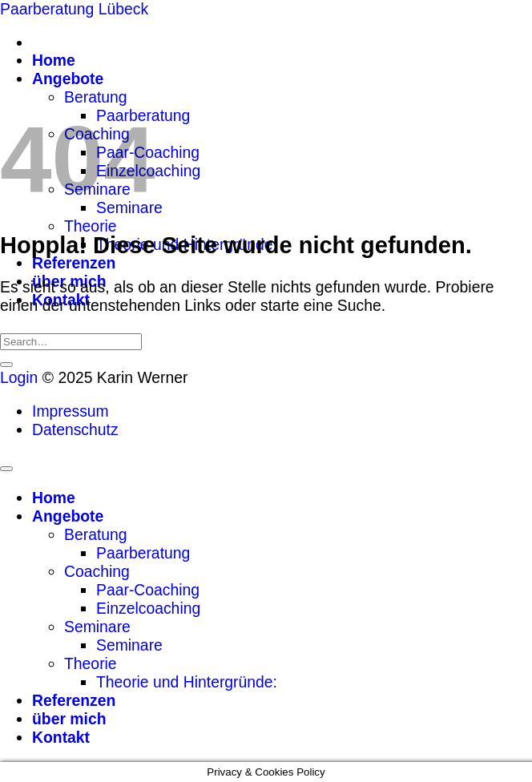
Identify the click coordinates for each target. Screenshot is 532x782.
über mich (69, 719)
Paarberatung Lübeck (74, 9)
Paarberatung (143, 553)
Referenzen (74, 263)
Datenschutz (75, 429)
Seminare (97, 627)
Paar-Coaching (148, 590)
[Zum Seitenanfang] (6, 469)
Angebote (68, 79)
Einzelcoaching (148, 608)
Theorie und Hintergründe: (187, 682)
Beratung (96, 97)
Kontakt (61, 737)
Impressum (71, 411)
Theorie (91, 226)
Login (19, 377)
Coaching (97, 571)
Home (54, 60)
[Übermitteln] (6, 365)
